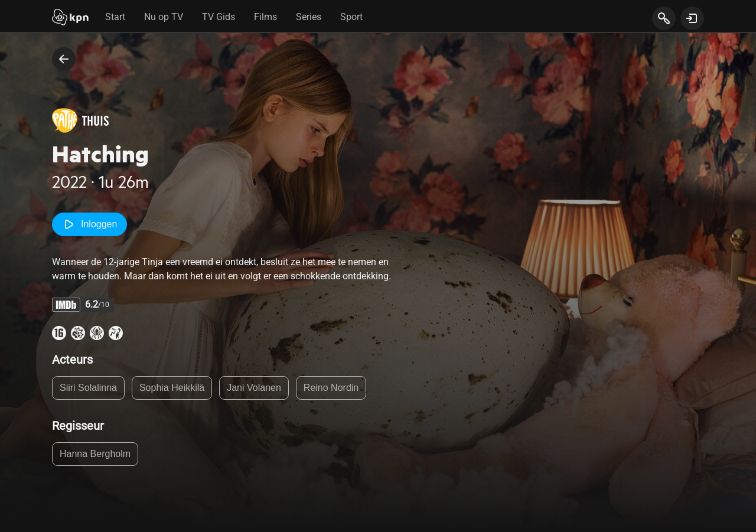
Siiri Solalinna (88, 388)
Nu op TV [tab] (164, 17)
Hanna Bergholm (95, 454)
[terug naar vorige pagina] (64, 59)
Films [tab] (265, 17)
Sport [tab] (351, 17)
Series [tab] (309, 17)
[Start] (70, 18)
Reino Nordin (331, 388)
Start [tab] (115, 17)
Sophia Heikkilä (172, 388)
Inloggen (89, 224)
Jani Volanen (254, 388)
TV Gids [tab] (219, 17)
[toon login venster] (692, 18)
